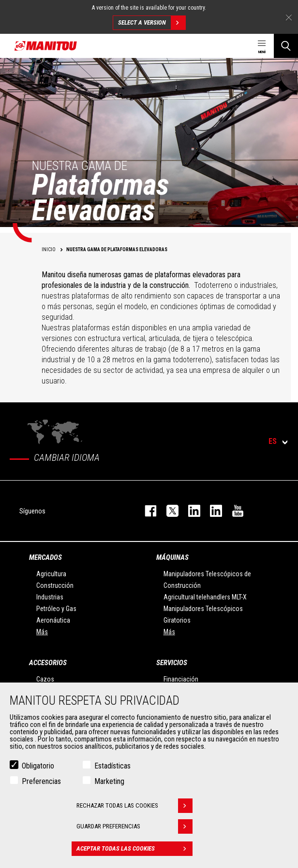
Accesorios (48, 663)
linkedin (211, 511)
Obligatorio (38, 766)
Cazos (45, 679)
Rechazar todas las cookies (134, 806)
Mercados (45, 557)
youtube (233, 511)
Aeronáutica (53, 620)
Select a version (152, 23)
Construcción (55, 585)
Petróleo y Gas (56, 609)
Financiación (181, 679)
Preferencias (41, 781)
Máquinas (172, 557)
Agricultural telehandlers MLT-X (205, 597)
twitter (168, 511)
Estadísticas (112, 766)
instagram (189, 511)
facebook (146, 511)
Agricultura (51, 574)
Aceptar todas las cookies (134, 849)
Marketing (109, 781)
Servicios (172, 663)
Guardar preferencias (134, 826)
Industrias (50, 597)
